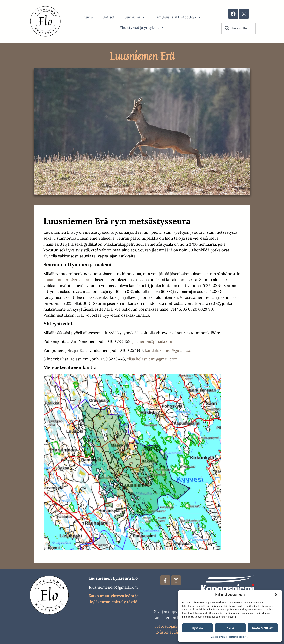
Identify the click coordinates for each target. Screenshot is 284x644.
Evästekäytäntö (219, 637)
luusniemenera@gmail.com (68, 280)
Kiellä (230, 628)
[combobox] (239, 28)
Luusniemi (134, 17)
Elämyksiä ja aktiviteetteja (177, 17)
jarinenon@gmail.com (152, 341)
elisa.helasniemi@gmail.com (152, 359)
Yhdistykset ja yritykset (142, 28)
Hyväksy (198, 628)
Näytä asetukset (263, 628)
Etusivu (88, 17)
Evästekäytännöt (171, 632)
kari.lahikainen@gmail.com (169, 350)
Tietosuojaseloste (238, 637)
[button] (276, 595)
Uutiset (108, 17)
